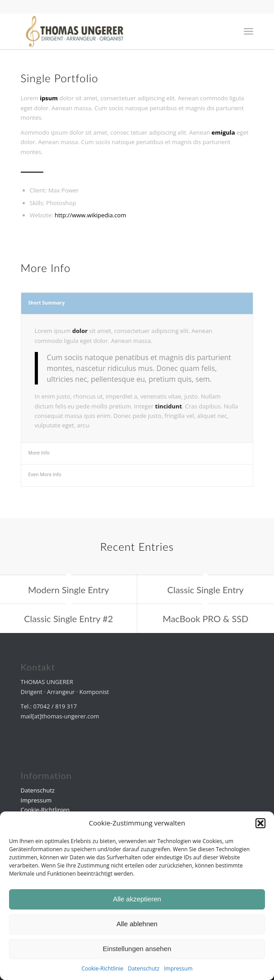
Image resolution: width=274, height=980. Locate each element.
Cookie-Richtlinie (102, 968)
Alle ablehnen (137, 924)
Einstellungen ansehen (137, 949)
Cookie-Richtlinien (45, 810)
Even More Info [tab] (45, 474)
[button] (260, 823)
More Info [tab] (39, 453)
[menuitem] (248, 31)
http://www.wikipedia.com (90, 215)
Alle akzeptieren (137, 899)
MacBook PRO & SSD (205, 619)
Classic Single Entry (206, 590)
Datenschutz (144, 968)
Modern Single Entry (69, 590)
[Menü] (248, 31)
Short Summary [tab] (47, 303)
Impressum (178, 968)
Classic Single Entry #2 (68, 619)
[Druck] (114, 31)
